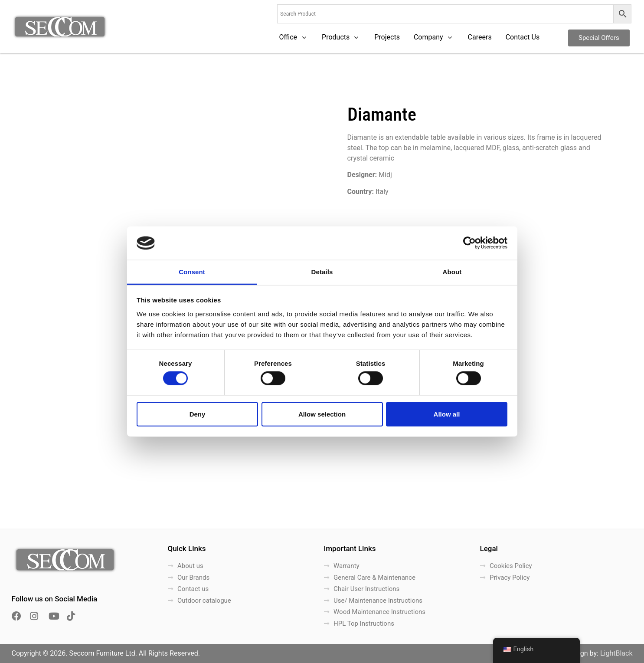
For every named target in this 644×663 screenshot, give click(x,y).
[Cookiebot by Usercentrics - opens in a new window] (469, 243)
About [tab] (452, 272)
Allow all (447, 414)
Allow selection (322, 414)
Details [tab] (322, 272)
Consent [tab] (192, 272)
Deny (198, 414)
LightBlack (616, 653)
